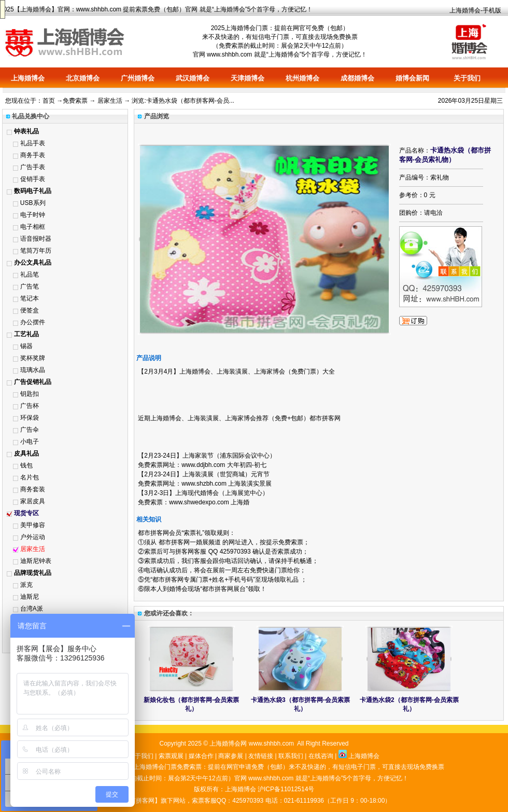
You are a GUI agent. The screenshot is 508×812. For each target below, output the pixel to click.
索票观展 (171, 756)
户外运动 (33, 537)
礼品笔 (30, 274)
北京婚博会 (83, 78)
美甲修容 (33, 525)
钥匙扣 (30, 394)
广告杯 (30, 406)
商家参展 (231, 756)
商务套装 (33, 489)
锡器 (26, 346)
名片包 (30, 477)
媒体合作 (201, 756)
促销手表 (33, 179)
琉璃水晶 (33, 370)
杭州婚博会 (302, 78)
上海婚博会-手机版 (475, 10)
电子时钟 (33, 215)
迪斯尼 (30, 597)
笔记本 (30, 298)
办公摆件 (33, 322)
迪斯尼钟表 (36, 561)
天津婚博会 (248, 78)
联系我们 (291, 756)
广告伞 (30, 430)
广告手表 (33, 167)
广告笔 (30, 286)
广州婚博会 (138, 78)
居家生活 (110, 101)
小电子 (30, 442)
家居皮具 (33, 501)
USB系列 (33, 203)
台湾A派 (32, 609)
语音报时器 (36, 239)
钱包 (26, 465)
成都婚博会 (357, 78)
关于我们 (467, 78)
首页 (49, 101)
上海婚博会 (36, 9)
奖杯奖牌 (33, 358)
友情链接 (261, 756)
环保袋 (30, 418)
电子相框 (33, 227)
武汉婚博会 (193, 78)
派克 (26, 585)
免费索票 (75, 101)
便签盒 (30, 310)
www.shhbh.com (99, 9)
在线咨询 (321, 756)
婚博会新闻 (412, 78)
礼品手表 (33, 143)
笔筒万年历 (36, 251)
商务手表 (33, 155)
